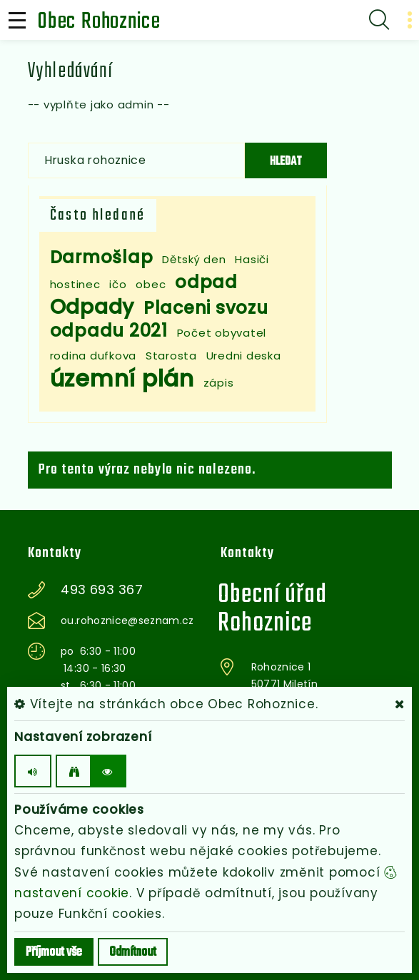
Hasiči (252, 259)
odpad (206, 282)
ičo (118, 284)
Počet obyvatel (222, 333)
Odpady (92, 307)
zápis (219, 383)
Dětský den (194, 259)
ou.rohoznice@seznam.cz (127, 621)
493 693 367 (102, 590)
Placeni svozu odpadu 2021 (159, 319)
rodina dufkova (94, 356)
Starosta (171, 356)
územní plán (122, 378)
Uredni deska (244, 356)
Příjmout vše (54, 953)
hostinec (75, 284)
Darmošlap (102, 257)
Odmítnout (133, 953)
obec (151, 284)
